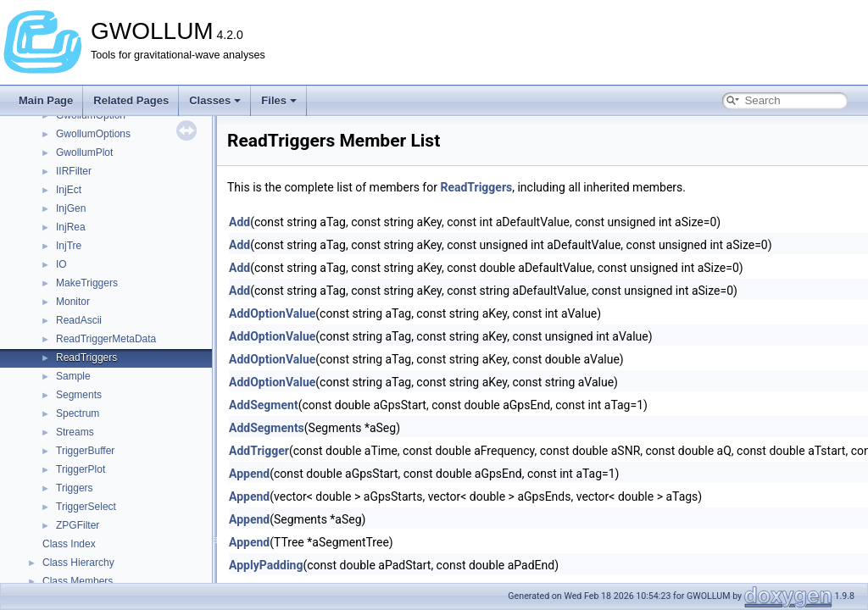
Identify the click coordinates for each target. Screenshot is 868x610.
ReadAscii (79, 320)
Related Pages (131, 100)
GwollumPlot (84, 152)
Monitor (73, 302)
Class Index (69, 544)
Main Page (46, 100)
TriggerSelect (86, 507)
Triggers (75, 488)
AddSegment (264, 405)
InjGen (71, 208)
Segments (79, 395)
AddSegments (267, 428)
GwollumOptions (93, 134)
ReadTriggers (86, 358)
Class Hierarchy (78, 563)
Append (249, 474)
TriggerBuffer (85, 451)
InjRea (71, 227)
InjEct (69, 190)
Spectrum (78, 413)
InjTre (69, 246)
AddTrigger (259, 451)
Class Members (78, 581)
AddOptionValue (272, 313)
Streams (75, 432)
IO (61, 264)
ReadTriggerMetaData (106, 339)
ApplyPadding (266, 565)
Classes (215, 100)
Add (239, 222)
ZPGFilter (78, 525)
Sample (73, 376)
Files (279, 100)
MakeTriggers (87, 283)
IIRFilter (74, 171)
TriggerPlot (81, 469)
